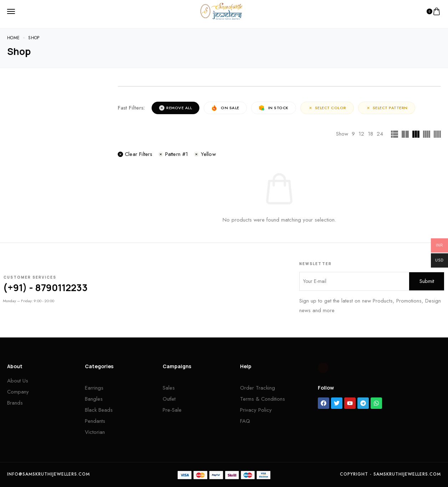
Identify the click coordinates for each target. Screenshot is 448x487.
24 (380, 134)
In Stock (274, 108)
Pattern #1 (173, 154)
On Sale (225, 108)
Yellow (205, 154)
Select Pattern (387, 108)
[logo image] (221, 11)
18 (370, 134)
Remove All (175, 108)
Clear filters (135, 154)
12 (361, 134)
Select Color (327, 108)
